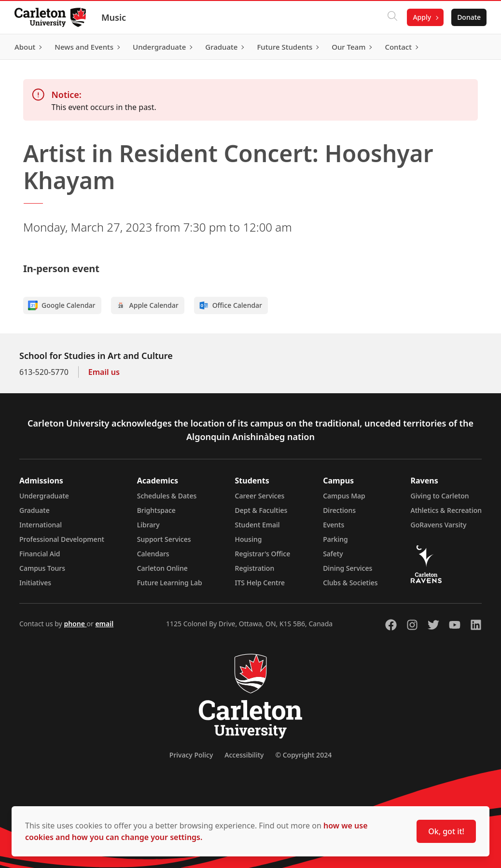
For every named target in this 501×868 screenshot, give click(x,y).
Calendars (153, 554)
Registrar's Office (263, 554)
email (104, 624)
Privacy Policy (191, 755)
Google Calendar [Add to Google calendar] (62, 305)
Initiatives (35, 583)
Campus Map (344, 496)
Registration (255, 568)
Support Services (164, 539)
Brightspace (156, 510)
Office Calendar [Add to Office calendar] (230, 305)
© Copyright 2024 (303, 755)
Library (148, 525)
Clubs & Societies (350, 583)
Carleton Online (162, 568)
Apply (421, 17)
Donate (468, 17)
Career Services (260, 496)
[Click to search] (391, 17)
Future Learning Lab (170, 583)
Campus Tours (42, 568)
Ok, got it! (446, 831)
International (41, 525)
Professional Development (62, 539)
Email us (104, 372)
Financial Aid (40, 554)
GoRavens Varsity (439, 525)
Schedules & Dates (167, 496)
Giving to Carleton (440, 496)
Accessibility (244, 755)
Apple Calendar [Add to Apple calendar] (147, 305)
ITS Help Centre (260, 583)
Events (334, 525)
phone (75, 624)
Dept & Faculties (261, 510)
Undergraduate (44, 496)
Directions (339, 510)
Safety (333, 554)
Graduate (35, 510)
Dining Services (348, 568)
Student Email (257, 525)
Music (115, 17)
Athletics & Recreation (446, 510)
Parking (335, 539)
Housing (249, 539)
